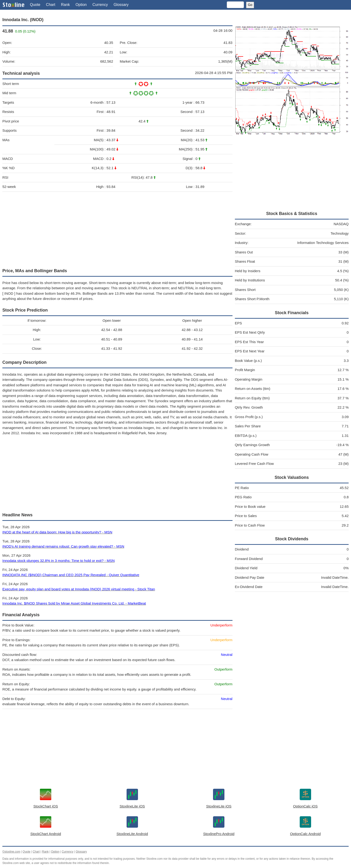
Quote (35, 5)
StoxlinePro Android (219, 834)
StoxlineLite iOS (132, 806)
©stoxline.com (11, 852)
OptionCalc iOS (305, 806)
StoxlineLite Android (132, 834)
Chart (51, 5)
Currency (100, 5)
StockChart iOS (46, 806)
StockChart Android (46, 834)
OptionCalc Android (305, 834)
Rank (65, 5)
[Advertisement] (117, 229)
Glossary (121, 5)
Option (81, 5)
